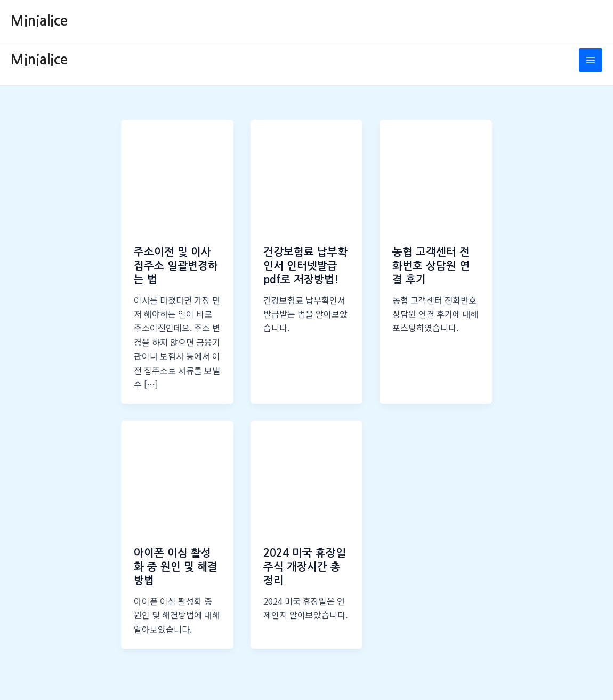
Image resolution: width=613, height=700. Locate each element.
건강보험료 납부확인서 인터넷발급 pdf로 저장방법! (305, 266)
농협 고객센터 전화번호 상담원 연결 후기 (431, 266)
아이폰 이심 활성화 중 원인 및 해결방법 (176, 567)
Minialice (39, 21)
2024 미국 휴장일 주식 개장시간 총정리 (305, 567)
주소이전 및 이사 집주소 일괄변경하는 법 (176, 266)
